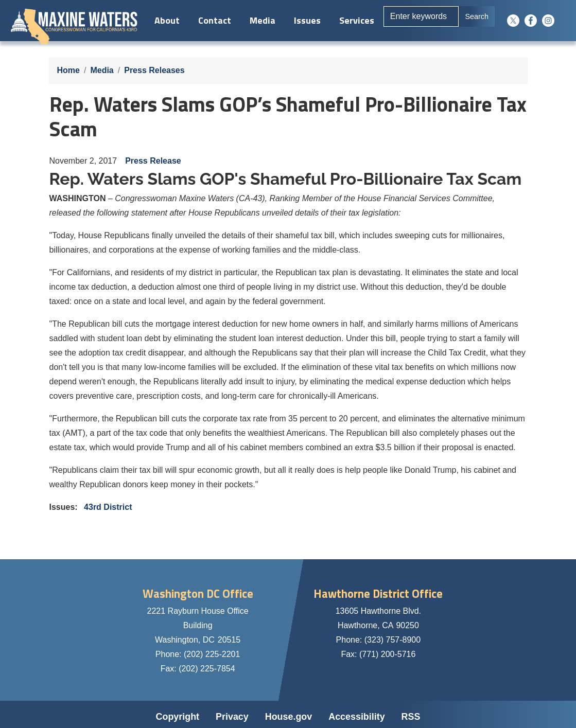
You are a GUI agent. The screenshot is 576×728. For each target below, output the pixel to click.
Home (68, 70)
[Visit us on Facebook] (533, 21)
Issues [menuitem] (306, 20)
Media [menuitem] (261, 20)
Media (102, 70)
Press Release (153, 161)
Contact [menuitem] (213, 20)
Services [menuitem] (355, 20)
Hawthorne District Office (378, 594)
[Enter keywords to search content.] (420, 16)
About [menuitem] (165, 20)
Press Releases (154, 70)
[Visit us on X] (516, 21)
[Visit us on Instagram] (551, 21)
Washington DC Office (198, 594)
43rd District (108, 507)
